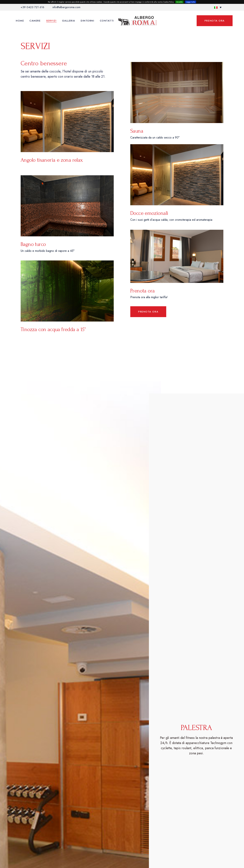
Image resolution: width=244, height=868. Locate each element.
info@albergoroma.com (66, 7)
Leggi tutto (191, 2)
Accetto (179, 2)
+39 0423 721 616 (32, 7)
